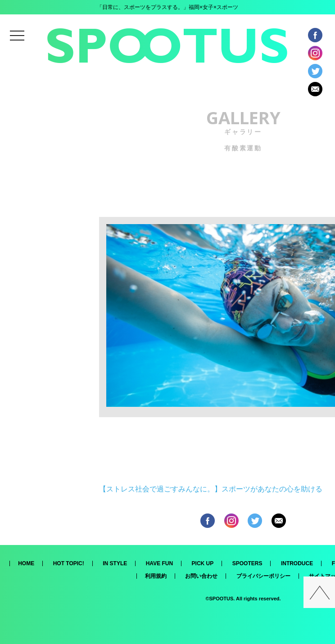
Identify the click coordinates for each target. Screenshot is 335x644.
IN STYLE (115, 563)
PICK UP (203, 563)
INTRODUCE (297, 563)
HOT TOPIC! (69, 563)
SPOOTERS (247, 563)
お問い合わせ (201, 576)
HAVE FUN (159, 563)
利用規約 (156, 576)
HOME (26, 563)
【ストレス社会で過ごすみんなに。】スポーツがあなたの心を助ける (211, 489)
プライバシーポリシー (263, 576)
